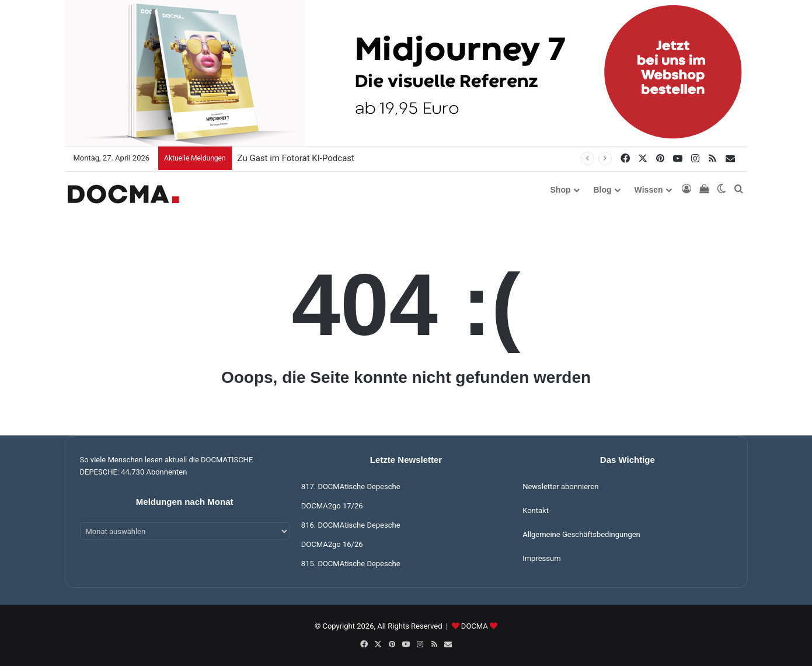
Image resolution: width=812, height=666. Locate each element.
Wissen (649, 190)
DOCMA (475, 626)
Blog (603, 190)
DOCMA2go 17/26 (332, 506)
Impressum (541, 558)
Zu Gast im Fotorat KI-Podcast (296, 158)
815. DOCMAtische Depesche (351, 564)
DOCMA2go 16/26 (332, 544)
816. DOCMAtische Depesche (351, 525)
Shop (561, 190)
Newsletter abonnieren (560, 487)
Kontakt (536, 510)
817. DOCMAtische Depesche (351, 487)
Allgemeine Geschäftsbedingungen (581, 534)
